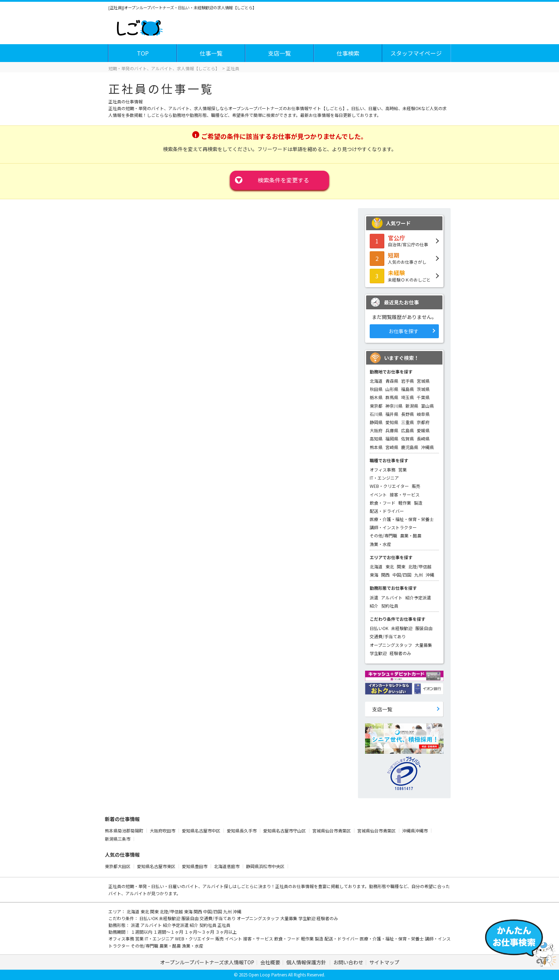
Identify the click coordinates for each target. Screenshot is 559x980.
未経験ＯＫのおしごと (404, 275)
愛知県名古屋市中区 (202, 831)
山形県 (392, 389)
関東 (401, 566)
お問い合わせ (348, 962)
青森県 (392, 381)
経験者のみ (400, 653)
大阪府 (376, 430)
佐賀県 (407, 439)
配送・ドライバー (387, 511)
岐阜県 (423, 414)
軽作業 (405, 503)
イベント (378, 494)
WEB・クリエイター (389, 486)
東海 (374, 575)
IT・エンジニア (384, 478)
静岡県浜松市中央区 (266, 866)
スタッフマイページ (416, 53)
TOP (143, 53)
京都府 (423, 422)
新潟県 (412, 406)
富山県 (427, 406)
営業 (402, 470)
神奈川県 (394, 406)
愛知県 (392, 422)
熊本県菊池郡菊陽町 (125, 831)
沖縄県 (427, 447)
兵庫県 (392, 430)
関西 (385, 575)
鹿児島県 (410, 447)
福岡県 (392, 439)
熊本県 (376, 447)
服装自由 (424, 628)
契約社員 (390, 606)
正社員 (224, 925)
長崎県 (423, 439)
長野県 (407, 414)
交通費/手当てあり (388, 636)
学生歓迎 (378, 653)
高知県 (376, 439)
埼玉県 (407, 397)
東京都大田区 (118, 866)
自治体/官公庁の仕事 (404, 241)
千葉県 (423, 397)
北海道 (376, 381)
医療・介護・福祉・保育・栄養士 (402, 519)
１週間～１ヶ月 (169, 932)
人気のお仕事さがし (404, 258)
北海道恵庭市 (227, 866)
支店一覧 (279, 53)
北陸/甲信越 (420, 566)
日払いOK (379, 628)
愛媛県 (423, 430)
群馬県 (392, 397)
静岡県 (376, 422)
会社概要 (270, 962)
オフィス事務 (383, 470)
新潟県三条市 (118, 839)
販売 (416, 486)
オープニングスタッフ (391, 645)
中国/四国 (402, 575)
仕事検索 (348, 53)
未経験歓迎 (402, 628)
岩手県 (407, 381)
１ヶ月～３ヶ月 (200, 932)
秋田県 (376, 389)
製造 (418, 503)
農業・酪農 (411, 535)
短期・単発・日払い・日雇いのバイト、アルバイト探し (179, 886)
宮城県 (423, 381)
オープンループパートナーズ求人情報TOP (207, 962)
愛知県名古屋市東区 (157, 866)
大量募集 (424, 645)
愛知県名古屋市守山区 (285, 831)
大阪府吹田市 (163, 831)
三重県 (407, 422)
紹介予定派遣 (418, 597)
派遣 (374, 597)
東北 (390, 566)
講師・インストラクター (393, 527)
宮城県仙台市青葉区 (332, 831)
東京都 (376, 406)
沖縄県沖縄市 (416, 831)
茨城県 (423, 389)
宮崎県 (392, 447)
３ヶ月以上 (226, 932)
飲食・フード (383, 503)
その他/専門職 (383, 535)
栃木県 (376, 397)
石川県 (376, 414)
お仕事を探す (404, 331)
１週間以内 (142, 932)
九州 (419, 575)
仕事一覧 (211, 53)
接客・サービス (405, 494)
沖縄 (430, 575)
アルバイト (392, 597)
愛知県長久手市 (242, 831)
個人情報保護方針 (307, 962)
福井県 (392, 414)
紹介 (374, 606)
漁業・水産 (380, 544)
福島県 (407, 389)
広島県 (407, 430)
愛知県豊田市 (195, 866)
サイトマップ (384, 962)
